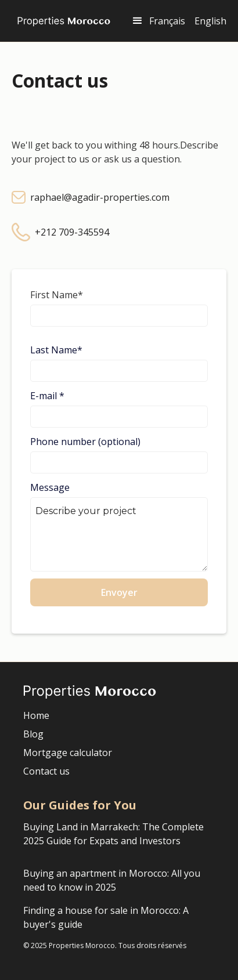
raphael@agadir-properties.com (100, 197)
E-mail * (47, 396)
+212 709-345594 (72, 232)
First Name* (57, 295)
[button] (138, 21)
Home (36, 715)
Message (50, 487)
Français (167, 21)
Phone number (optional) (85, 442)
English (210, 21)
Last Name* (56, 350)
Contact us (46, 771)
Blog (33, 734)
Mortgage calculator (68, 753)
